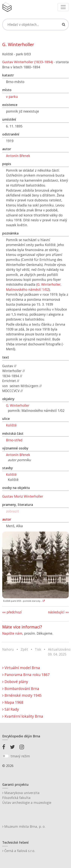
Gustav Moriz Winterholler (23, 496)
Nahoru (8, 649)
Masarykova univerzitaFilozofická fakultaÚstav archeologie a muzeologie (27, 798)
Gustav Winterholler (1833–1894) (28, 62)
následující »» (58, 612)
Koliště (11, 425)
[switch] (6, 756)
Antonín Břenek (18, 156)
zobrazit (12, 511)
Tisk (38, 649)
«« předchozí (12, 612)
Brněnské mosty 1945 (22, 695)
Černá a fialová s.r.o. (19, 851)
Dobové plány (15, 682)
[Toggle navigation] (63, 7)
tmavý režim (20, 756)
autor (7, 519)
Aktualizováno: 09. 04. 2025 (59, 652)
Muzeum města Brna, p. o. (24, 826)
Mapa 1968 (13, 702)
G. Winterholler (18, 405)
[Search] (35, 24)
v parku (12, 97)
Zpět (24, 649)
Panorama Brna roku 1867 (26, 675)
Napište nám (12, 633)
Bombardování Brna (21, 689)
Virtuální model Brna (21, 668)
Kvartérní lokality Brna (23, 716)
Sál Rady (11, 709)
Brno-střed (14, 440)
